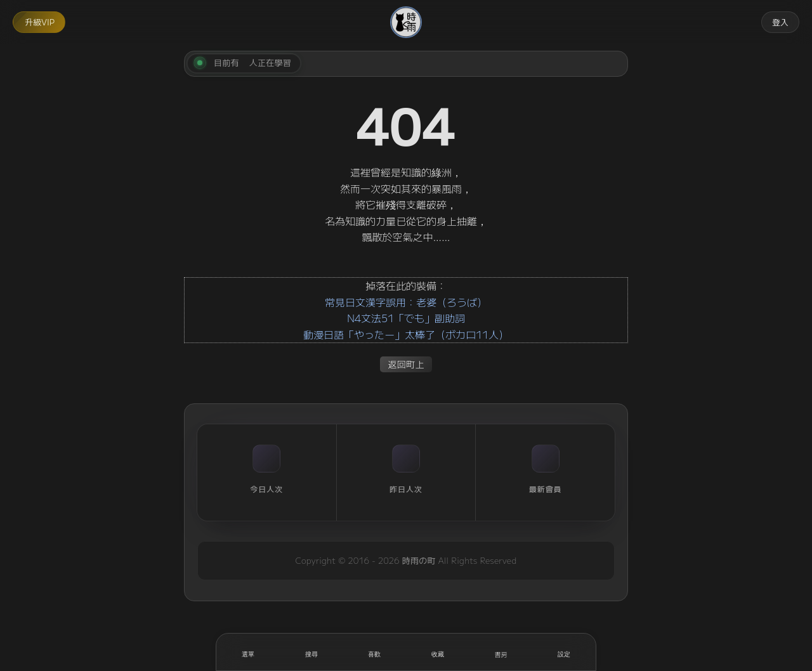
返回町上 (406, 364)
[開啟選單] (248, 652)
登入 (780, 22)
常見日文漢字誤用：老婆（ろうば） (406, 302)
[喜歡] (374, 652)
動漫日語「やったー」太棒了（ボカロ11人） (406, 334)
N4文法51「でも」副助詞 (406, 318)
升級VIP (40, 22)
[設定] (564, 652)
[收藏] (438, 652)
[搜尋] (311, 652)
